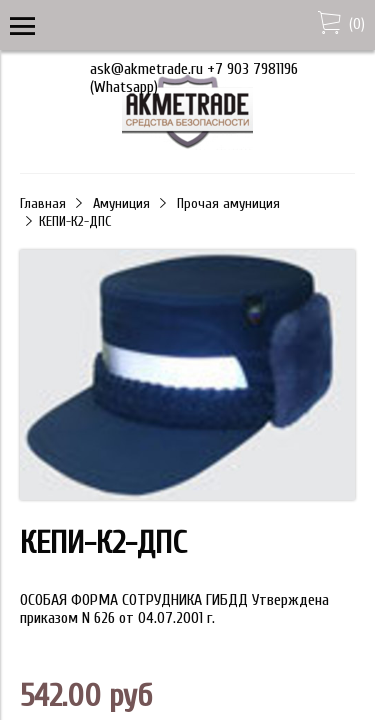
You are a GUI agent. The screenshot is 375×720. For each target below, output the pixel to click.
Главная (43, 203)
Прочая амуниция (228, 203)
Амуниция (121, 203)
